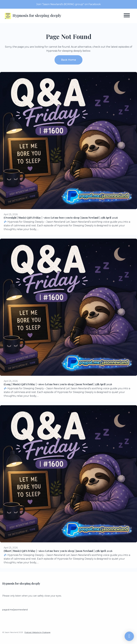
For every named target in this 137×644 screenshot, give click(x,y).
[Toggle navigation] (127, 16)
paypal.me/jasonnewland (15, 610)
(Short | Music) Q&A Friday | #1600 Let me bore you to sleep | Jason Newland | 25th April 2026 (58, 551)
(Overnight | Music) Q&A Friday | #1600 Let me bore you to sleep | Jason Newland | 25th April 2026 (61, 218)
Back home (68, 60)
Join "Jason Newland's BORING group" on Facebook (68, 4)
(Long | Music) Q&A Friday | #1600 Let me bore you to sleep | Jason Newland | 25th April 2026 (58, 384)
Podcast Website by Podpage (37, 632)
